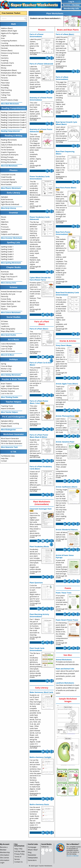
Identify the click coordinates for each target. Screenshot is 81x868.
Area (3, 38)
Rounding (5, 88)
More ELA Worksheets (9, 166)
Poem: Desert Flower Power (67, 620)
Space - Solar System (9, 306)
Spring (4, 364)
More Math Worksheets (10, 104)
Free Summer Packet (11, 13)
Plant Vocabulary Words (39, 547)
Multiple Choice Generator (11, 441)
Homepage (32, 847)
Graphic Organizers (8, 152)
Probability (5, 85)
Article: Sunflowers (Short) (67, 487)
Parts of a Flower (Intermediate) (37, 35)
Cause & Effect (6, 142)
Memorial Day (6, 371)
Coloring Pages (7, 346)
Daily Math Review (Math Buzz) (13, 46)
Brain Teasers (6, 384)
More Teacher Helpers (9, 412)
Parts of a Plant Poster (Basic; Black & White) (39, 436)
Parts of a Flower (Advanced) (41, 64)
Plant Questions (36, 583)
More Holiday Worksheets (11, 375)
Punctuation (6, 229)
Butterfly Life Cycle (8, 294)
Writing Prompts (7, 157)
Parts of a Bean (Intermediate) (62, 78)
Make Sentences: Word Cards (41, 692)
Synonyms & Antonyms (10, 155)
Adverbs (4, 224)
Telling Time (6, 95)
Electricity (5, 296)
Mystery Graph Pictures (10, 389)
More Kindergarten (8, 430)
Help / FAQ (18, 849)
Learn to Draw (6, 349)
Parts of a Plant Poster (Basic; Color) (39, 402)
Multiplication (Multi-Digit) (11, 73)
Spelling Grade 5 (7, 257)
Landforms (5, 326)
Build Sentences (7, 199)
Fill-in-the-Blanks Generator (12, 443)
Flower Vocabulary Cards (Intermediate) (40, 178)
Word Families (6, 184)
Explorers (5, 324)
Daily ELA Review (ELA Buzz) (12, 145)
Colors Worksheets (8, 344)
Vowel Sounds (6, 177)
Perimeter (5, 80)
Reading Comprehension (10, 131)
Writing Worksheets (9, 162)
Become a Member (73, 856)
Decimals (4, 48)
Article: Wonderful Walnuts (67, 530)
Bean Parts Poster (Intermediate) (63, 233)
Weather (4, 309)
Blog (30, 852)
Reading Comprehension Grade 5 (14, 125)
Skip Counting (6, 90)
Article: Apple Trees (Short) (67, 384)
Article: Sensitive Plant (65, 442)
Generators (32, 860)
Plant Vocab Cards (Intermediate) (37, 649)
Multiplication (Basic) (9, 70)
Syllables (4, 232)
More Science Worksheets (11, 313)
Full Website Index (8, 456)
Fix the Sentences (8, 150)
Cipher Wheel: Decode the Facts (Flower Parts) (40, 279)
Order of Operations (9, 75)
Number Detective (8, 391)
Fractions (4, 55)
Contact (4, 461)
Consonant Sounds (8, 175)
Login (2, 863)
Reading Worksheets (9, 140)
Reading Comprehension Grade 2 (14, 117)
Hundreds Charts (7, 63)
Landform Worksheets (65, 683)
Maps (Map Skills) (8, 331)
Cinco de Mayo (7, 366)
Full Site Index (20, 851)
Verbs (3, 219)
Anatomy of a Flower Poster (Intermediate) (41, 99)
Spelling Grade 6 (7, 259)
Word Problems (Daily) (9, 100)
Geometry (5, 58)
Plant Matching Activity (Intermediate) (39, 615)
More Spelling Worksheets (11, 263)
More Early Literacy (8, 208)
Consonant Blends (8, 180)
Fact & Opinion (7, 147)
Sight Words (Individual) (10, 204)
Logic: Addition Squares (10, 386)
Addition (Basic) (7, 28)
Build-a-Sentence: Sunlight (40, 757)
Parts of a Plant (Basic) (39, 329)
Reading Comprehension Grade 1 (14, 115)
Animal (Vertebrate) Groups (11, 292)
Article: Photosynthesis (65, 416)
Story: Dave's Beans (64, 345)
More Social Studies (9, 335)
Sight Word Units (7, 202)
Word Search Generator (10, 438)
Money (4, 68)
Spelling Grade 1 (7, 247)
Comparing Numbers (9, 41)
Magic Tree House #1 (9, 277)
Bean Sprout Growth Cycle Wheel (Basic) (66, 123)
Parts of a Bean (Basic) (65, 34)
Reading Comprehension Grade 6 (14, 127)
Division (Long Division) (10, 53)
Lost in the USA (7, 394)
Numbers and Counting (10, 423)
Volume (4, 98)
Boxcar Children (7, 279)
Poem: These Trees (64, 593)
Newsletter (32, 855)
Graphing (5, 60)
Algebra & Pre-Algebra (10, 33)
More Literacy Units (9, 283)
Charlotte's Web (7, 274)
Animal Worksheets (64, 660)
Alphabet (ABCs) (7, 421)
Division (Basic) (7, 51)
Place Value (5, 83)
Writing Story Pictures (9, 160)
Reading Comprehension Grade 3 (14, 120)
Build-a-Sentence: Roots (39, 804)
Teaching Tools (7, 406)
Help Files (5, 458)
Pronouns (5, 227)
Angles (4, 36)
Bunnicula (5, 272)
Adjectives (5, 222)
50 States (4, 321)
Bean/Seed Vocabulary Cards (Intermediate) (67, 294)
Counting (5, 43)
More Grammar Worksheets (12, 238)
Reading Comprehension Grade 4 (14, 122)
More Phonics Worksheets (11, 188)
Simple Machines (7, 304)
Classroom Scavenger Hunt (41, 509)
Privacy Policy (19, 854)
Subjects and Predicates (10, 234)
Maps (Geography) (8, 329)
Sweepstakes (33, 858)
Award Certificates (8, 409)
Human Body (6, 299)
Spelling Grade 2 (7, 249)
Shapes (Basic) (6, 426)
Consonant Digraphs (9, 182)
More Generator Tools (9, 447)
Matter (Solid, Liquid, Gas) (11, 301)
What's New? (33, 850)
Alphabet (4, 197)
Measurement (6, 65)
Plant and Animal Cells (65, 669)
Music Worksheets (8, 351)
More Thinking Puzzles (10, 397)
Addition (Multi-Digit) (9, 31)
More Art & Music (8, 355)
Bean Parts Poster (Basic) (66, 188)
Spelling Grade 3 (7, 252)
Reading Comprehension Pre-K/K (14, 112)
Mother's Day (6, 369)
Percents (4, 78)
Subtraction (5, 93)
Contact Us (18, 862)
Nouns (4, 217)
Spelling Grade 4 (7, 254)
